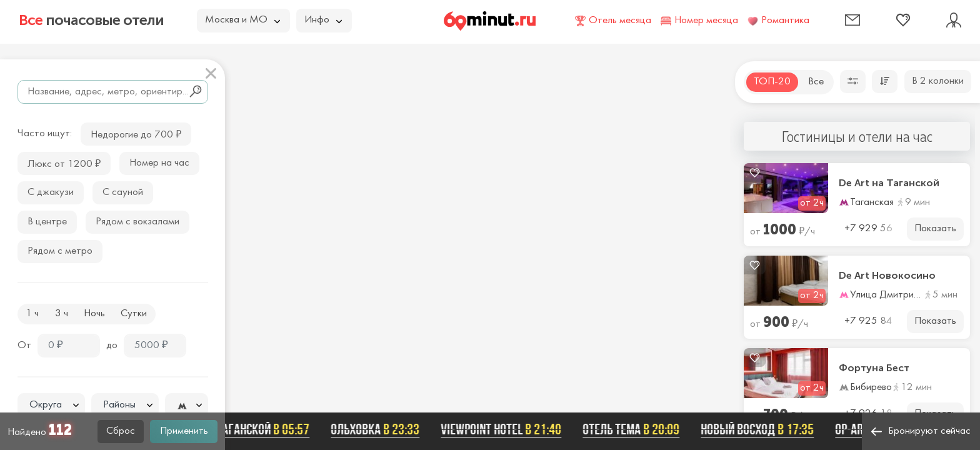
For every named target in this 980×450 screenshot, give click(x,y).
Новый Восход (765, 429)
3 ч (62, 314)
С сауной (123, 192)
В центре (47, 222)
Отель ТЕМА (638, 429)
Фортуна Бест (874, 368)
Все (816, 82)
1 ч (32, 314)
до (112, 346)
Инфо (323, 20)
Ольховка (382, 429)
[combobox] (51, 405)
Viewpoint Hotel (508, 429)
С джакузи (51, 192)
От (24, 346)
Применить (184, 431)
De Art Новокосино (887, 276)
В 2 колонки (938, 81)
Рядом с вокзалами (137, 222)
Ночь (94, 314)
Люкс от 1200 (64, 163)
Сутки (134, 314)
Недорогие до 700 (136, 133)
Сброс (121, 431)
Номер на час (159, 163)
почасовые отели (91, 20)
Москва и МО (242, 20)
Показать (935, 229)
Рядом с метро (60, 251)
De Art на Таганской (889, 183)
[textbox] (51, 405)
